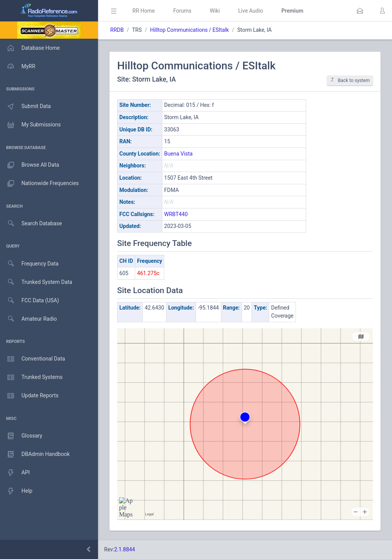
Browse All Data (29, 165)
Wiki (215, 11)
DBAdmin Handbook (35, 454)
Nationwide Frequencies (39, 184)
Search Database (31, 224)
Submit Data (25, 107)
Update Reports (29, 396)
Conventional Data (33, 359)
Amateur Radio (29, 319)
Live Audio (251, 11)
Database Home (30, 48)
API (15, 473)
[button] (360, 11)
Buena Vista (178, 154)
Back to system (350, 80)
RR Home (144, 11)
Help (16, 491)
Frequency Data (29, 264)
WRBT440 (176, 214)
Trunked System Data (36, 282)
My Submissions (30, 125)
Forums (182, 11)
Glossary (21, 436)
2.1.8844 (125, 549)
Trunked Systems (31, 377)
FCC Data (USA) (29, 301)
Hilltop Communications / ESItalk (189, 30)
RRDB (117, 30)
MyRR (18, 66)
